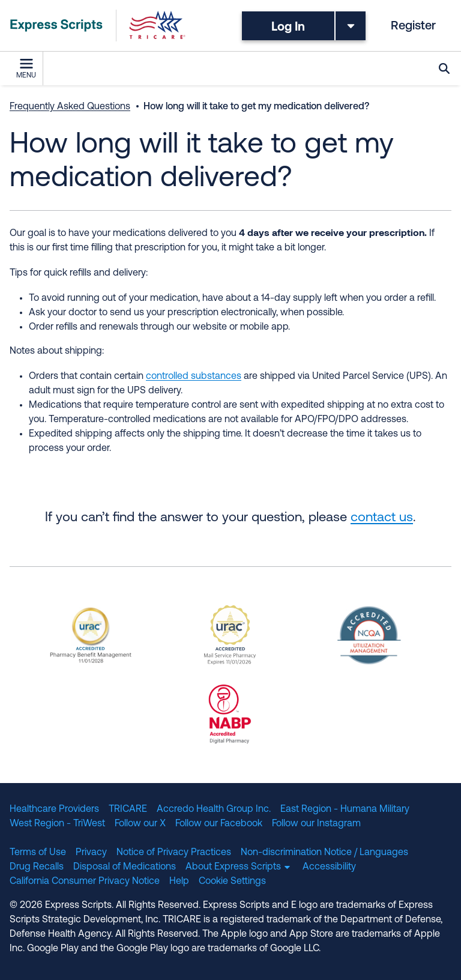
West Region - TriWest (57, 824)
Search (444, 68)
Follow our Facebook (219, 824)
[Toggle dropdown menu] (351, 26)
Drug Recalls (37, 867)
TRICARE (128, 809)
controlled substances (194, 377)
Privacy (91, 853)
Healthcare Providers (54, 809)
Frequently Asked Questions (70, 107)
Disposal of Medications (125, 867)
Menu (26, 69)
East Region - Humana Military (345, 809)
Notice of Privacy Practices (174, 853)
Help (179, 882)
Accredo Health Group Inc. (214, 809)
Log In (288, 26)
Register (413, 26)
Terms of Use (38, 853)
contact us (382, 518)
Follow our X (140, 824)
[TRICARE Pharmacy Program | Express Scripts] (98, 26)
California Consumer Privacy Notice (85, 882)
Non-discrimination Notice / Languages (324, 853)
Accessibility (329, 867)
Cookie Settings (232, 882)
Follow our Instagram (316, 824)
